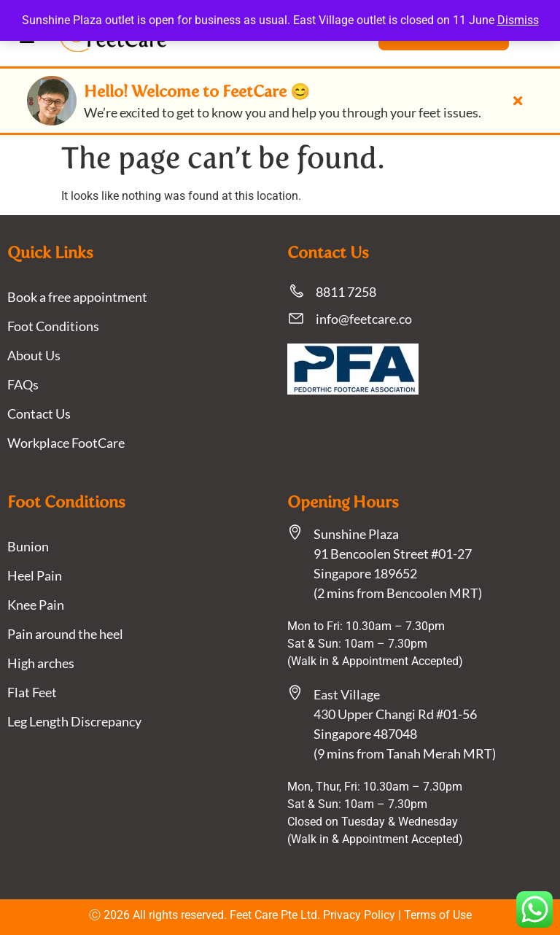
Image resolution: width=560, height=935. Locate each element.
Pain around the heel (65, 634)
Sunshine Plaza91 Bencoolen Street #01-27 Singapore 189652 (393, 554)
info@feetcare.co (364, 319)
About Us (34, 355)
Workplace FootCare (66, 443)
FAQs (23, 384)
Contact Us (39, 414)
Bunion (28, 546)
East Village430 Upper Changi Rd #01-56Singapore (395, 714)
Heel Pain (35, 575)
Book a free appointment (77, 297)
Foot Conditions (53, 326)
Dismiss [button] (518, 20)
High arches (41, 663)
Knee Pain (36, 605)
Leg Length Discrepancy (74, 721)
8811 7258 (346, 292)
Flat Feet (32, 692)
